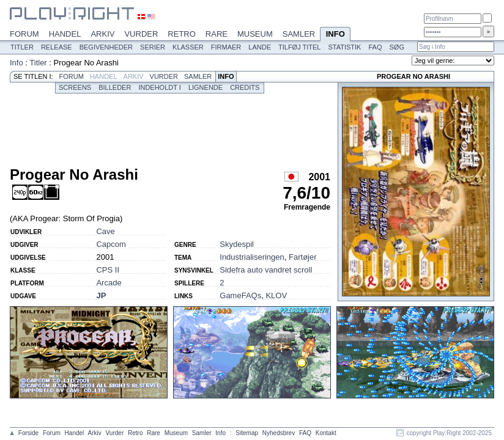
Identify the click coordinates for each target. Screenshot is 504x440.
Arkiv (102, 34)
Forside (28, 433)
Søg (396, 47)
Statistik (344, 47)
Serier (153, 47)
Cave (105, 231)
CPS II (108, 270)
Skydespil (237, 244)
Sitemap (247, 433)
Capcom (111, 244)
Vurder (141, 34)
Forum (24, 34)
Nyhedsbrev (279, 433)
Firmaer (226, 47)
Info (335, 35)
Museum (255, 34)
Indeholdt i (159, 87)
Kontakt (326, 433)
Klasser (188, 47)
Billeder (115, 87)
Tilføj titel (299, 47)
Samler (299, 34)
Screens (75, 87)
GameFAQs (240, 295)
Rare (217, 34)
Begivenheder (106, 47)
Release (57, 47)
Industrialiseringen (252, 257)
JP (101, 295)
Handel (65, 34)
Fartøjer (303, 257)
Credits (245, 87)
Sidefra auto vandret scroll (266, 270)
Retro (182, 34)
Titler (22, 47)
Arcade (109, 283)
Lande (260, 47)
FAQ (375, 47)
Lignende (206, 87)
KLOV (276, 295)
